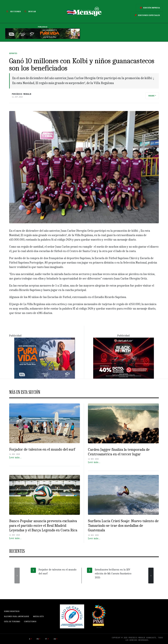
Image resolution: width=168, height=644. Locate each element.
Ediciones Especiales (147, 15)
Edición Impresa (149, 8)
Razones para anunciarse (16, 616)
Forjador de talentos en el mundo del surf (42, 449)
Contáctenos (30, 622)
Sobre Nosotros (12, 611)
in (55, 639)
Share (151, 96)
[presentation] (17, 576)
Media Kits (38, 616)
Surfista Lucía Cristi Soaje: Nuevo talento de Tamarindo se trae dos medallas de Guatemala (123, 526)
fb (38, 639)
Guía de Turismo (12, 622)
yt (46, 639)
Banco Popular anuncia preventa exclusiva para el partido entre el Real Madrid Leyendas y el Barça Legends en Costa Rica (43, 526)
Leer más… (15, 457)
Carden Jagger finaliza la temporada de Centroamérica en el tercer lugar (119, 452)
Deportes (13, 53)
